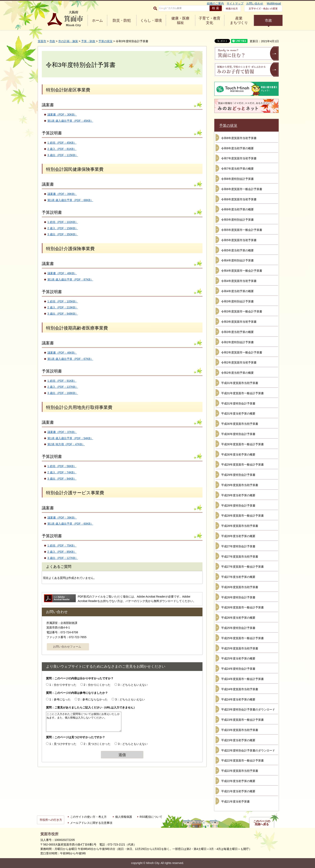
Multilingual (274, 3)
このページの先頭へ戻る (262, 823)
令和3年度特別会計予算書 (237, 301)
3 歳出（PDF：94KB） (62, 479)
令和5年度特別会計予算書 (237, 220)
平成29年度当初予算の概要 (238, 495)
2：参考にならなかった (93, 699)
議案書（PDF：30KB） (62, 115)
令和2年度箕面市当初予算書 (239, 362)
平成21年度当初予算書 (235, 801)
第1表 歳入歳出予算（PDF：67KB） (70, 359)
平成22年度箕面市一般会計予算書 (242, 761)
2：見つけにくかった (97, 744)
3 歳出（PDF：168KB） (63, 393)
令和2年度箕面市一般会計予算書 (242, 352)
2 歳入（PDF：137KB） (63, 387)
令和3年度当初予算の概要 (237, 332)
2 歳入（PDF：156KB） (63, 228)
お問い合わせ (255, 3)
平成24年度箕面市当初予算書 (240, 689)
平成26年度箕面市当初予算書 (240, 587)
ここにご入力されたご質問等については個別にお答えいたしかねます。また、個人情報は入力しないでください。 (84, 722)
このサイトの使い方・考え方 (88, 817)
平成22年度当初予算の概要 (238, 781)
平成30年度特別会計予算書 (238, 434)
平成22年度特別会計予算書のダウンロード (248, 750)
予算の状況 (105, 41)
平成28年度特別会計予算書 (238, 506)
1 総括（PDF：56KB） (62, 466)
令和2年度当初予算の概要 (237, 373)
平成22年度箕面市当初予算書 (240, 771)
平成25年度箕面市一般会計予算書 (242, 638)
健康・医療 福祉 (180, 20)
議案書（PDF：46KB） (62, 353)
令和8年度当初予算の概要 (237, 148)
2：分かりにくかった (97, 685)
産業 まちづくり (239, 20)
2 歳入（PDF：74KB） (62, 472)
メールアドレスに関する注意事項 (91, 823)
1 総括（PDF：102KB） (63, 222)
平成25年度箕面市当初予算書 (240, 648)
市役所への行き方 (51, 820)
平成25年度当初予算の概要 (238, 658)
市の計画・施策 (68, 41)
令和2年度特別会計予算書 (237, 342)
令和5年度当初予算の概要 (237, 250)
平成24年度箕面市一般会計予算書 (242, 679)
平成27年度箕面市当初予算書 (240, 557)
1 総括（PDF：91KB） (62, 381)
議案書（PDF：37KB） (62, 432)
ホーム (97, 20)
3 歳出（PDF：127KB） (63, 558)
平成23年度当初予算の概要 (238, 740)
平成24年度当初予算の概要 (238, 699)
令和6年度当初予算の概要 (237, 209)
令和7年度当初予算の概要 (237, 169)
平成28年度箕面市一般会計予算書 (242, 516)
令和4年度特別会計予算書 (237, 260)
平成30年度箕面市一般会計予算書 (242, 444)
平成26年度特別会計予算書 (238, 597)
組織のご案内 (215, 3)
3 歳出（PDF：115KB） (63, 155)
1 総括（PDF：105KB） (63, 301)
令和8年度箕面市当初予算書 (239, 138)
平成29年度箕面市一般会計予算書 (242, 465)
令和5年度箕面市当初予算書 (239, 240)
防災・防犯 (122, 20)
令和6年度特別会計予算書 (237, 179)
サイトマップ (235, 3)
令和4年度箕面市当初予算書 (239, 281)
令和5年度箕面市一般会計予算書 (242, 230)
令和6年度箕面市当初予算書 (239, 199)
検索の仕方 (232, 9)
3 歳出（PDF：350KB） (63, 234)
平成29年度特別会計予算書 (238, 475)
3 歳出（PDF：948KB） (63, 314)
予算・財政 (88, 41)
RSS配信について (151, 817)
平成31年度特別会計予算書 (238, 403)
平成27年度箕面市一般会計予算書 (242, 567)
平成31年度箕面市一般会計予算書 (242, 393)
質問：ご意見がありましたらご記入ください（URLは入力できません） (91, 707)
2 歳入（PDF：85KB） (62, 552)
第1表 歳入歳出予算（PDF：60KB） (70, 524)
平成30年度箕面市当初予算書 (240, 424)
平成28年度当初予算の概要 (238, 536)
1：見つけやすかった (63, 744)
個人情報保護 (124, 817)
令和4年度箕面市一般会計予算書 (242, 271)
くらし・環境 (151, 20)
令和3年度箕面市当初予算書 (239, 322)
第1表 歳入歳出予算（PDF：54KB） (70, 438)
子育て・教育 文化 (210, 20)
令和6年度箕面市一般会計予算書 (242, 189)
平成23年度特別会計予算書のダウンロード (248, 709)
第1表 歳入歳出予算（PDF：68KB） (70, 200)
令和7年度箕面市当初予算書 (239, 158)
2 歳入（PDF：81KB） (62, 149)
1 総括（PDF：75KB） (62, 546)
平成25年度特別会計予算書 (238, 628)
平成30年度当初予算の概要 (238, 454)
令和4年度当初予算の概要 (237, 291)
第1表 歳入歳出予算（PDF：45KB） (70, 121)
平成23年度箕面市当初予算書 (240, 730)
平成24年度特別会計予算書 (238, 669)
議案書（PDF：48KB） (62, 273)
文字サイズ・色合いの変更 (263, 9)
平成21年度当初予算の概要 (238, 791)
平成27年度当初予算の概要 (238, 577)
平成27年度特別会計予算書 (238, 546)
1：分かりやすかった (63, 685)
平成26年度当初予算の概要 (238, 618)
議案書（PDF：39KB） (62, 194)
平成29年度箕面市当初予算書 (240, 485)
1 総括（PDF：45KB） (62, 143)
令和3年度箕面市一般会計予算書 (242, 311)
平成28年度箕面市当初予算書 (240, 526)
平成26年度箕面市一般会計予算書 (242, 607)
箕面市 (42, 41)
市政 (268, 20)
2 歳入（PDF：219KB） (63, 307)
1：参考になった (60, 699)
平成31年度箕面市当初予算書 (240, 383)
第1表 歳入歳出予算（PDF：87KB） (70, 279)
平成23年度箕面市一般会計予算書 (242, 720)
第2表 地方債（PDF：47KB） (66, 444)
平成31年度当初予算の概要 (238, 414)
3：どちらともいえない (133, 685)
